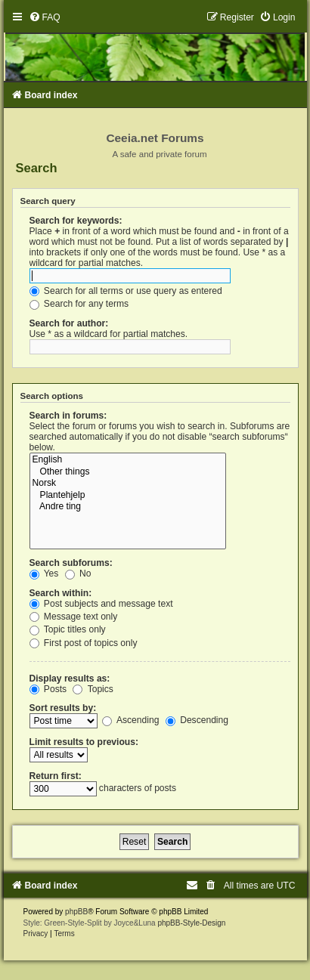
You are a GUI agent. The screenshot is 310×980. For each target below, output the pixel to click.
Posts (48, 689)
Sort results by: (63, 708)
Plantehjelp (128, 496)
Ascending (130, 720)
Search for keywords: (76, 221)
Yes (44, 573)
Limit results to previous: (84, 742)
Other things (128, 472)
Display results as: (70, 679)
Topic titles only (68, 629)
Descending (197, 720)
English (128, 460)
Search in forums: (68, 416)
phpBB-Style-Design (191, 923)
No (78, 573)
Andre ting (128, 507)
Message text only (74, 617)
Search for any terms (79, 304)
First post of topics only (84, 643)
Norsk (128, 484)
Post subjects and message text (101, 604)
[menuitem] (45, 17)
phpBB (76, 912)
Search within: (61, 593)
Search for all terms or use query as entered (126, 291)
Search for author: (69, 323)
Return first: (56, 776)
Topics (93, 689)
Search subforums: (71, 563)
